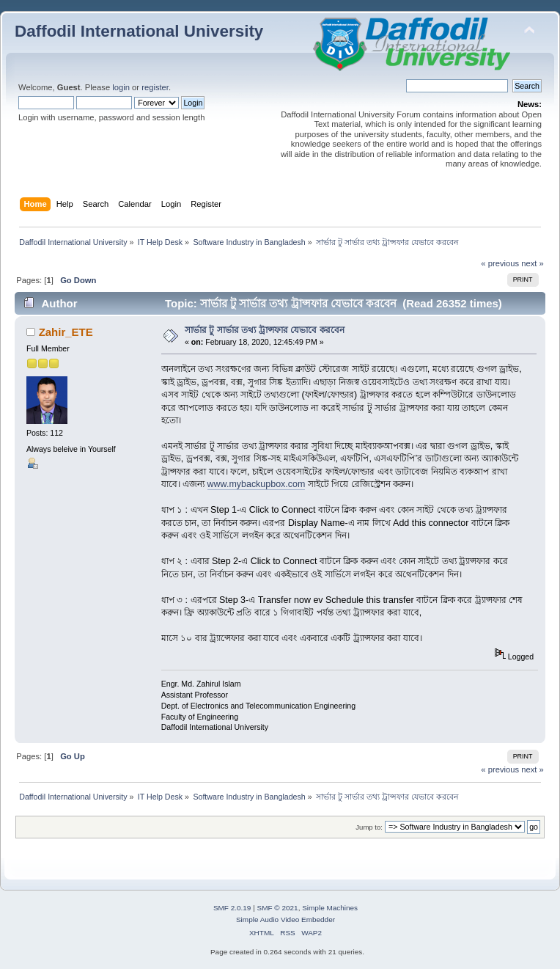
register (155, 87)
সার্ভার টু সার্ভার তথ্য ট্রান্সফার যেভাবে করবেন (265, 330)
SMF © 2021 (278, 908)
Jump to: (369, 827)
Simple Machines (330, 908)
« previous (500, 263)
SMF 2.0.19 (232, 908)
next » (533, 263)
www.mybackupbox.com (257, 484)
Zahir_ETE (66, 332)
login (121, 87)
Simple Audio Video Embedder (285, 919)
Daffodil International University (139, 31)
